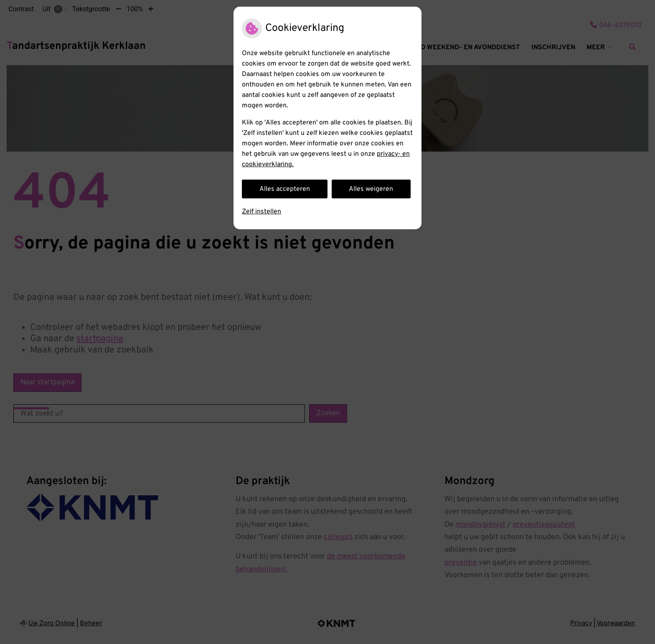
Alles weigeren (371, 189)
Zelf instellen (261, 212)
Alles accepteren (285, 189)
